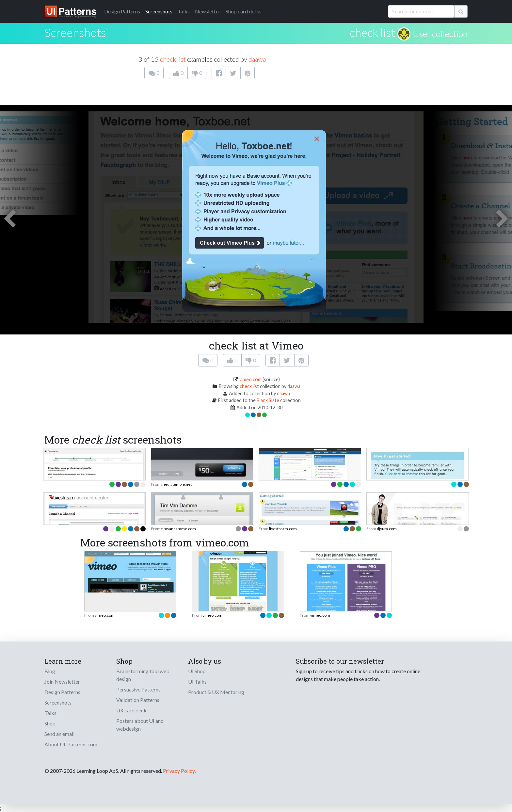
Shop (50, 723)
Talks (184, 11)
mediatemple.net (176, 484)
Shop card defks (244, 11)
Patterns (122, 11)
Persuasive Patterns (138, 689)
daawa (257, 59)
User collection (440, 34)
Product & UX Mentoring (216, 692)
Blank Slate (268, 400)
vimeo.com (250, 379)
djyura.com (387, 529)
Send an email (59, 734)
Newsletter (208, 11)
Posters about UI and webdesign (140, 725)
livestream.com (283, 529)
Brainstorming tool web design (143, 675)
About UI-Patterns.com (71, 744)
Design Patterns (62, 692)
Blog (50, 671)
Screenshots (159, 11)
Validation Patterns (138, 700)
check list (372, 32)
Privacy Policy (179, 771)
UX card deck (131, 710)
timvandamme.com (179, 529)
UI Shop (197, 671)
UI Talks (197, 682)
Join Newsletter (62, 682)
